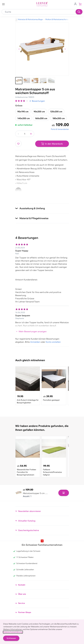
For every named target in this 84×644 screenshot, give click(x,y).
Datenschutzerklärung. (13, 632)
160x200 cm (41, 118)
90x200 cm (39, 112)
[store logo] (42, 4)
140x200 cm (24, 118)
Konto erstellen (53, 342)
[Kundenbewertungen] (42, 284)
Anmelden (35, 342)
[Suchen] (79, 12)
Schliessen (11, 638)
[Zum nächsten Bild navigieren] (65, 49)
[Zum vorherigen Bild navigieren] (19, 49)
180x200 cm (59, 118)
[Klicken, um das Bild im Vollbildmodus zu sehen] (42, 49)
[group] (22, 101)
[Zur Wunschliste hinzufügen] (18, 144)
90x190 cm (23, 112)
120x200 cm (56, 112)
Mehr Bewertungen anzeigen (31, 331)
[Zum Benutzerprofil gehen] (75, 4)
